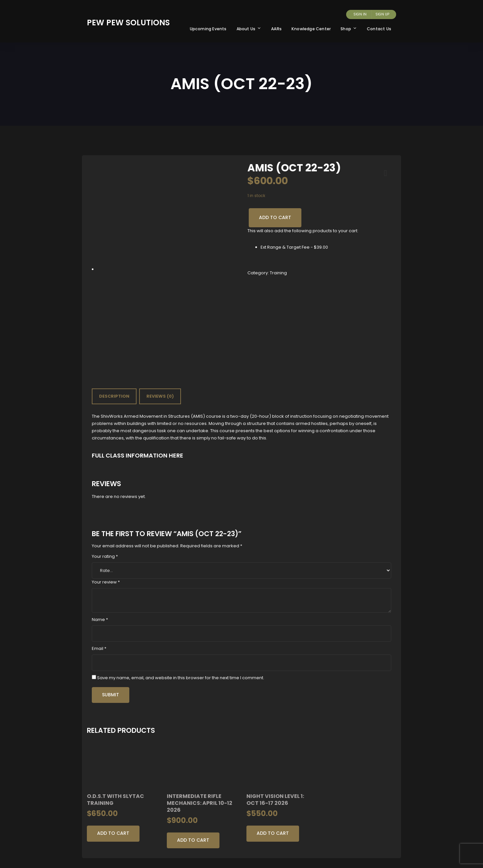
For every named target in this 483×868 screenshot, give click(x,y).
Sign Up (382, 14)
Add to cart (275, 217)
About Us (249, 29)
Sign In (360, 14)
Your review (106, 582)
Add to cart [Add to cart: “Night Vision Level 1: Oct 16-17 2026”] (273, 833)
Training (278, 273)
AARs (276, 29)
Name (100, 620)
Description (114, 396)
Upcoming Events (208, 29)
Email (99, 648)
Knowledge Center (311, 29)
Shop (349, 29)
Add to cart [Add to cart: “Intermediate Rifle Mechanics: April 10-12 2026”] (193, 840)
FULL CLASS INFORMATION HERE (138, 455)
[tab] (114, 396)
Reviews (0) (160, 396)
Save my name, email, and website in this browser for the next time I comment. (181, 678)
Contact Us (379, 29)
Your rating (105, 556)
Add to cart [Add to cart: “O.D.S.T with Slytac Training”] (113, 833)
